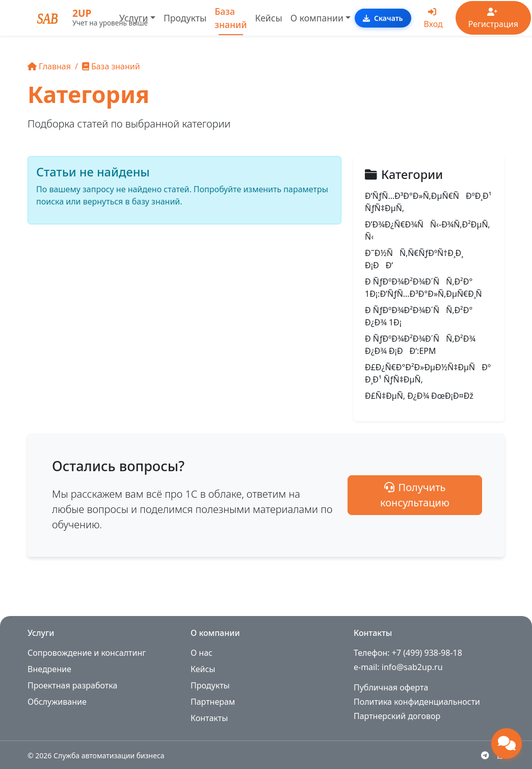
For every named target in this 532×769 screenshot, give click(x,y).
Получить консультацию (448, 495)
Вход (433, 19)
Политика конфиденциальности (417, 702)
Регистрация (493, 19)
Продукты (185, 18)
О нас (202, 653)
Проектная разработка (72, 685)
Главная (49, 66)
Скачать (383, 18)
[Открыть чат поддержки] (507, 744)
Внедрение (49, 669)
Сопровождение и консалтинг (87, 653)
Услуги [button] (134, 18)
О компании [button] (317, 18)
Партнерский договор (397, 716)
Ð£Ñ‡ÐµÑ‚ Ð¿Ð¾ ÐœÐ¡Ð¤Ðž (419, 396)
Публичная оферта (391, 687)
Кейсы (269, 18)
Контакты (209, 718)
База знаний (231, 18)
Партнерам (213, 702)
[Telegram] (485, 755)
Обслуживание (57, 702)
